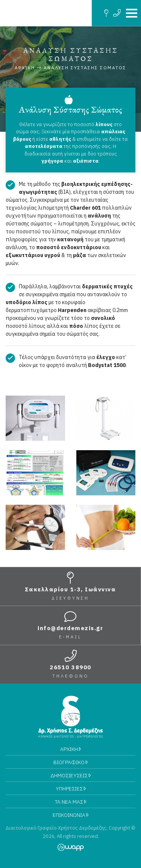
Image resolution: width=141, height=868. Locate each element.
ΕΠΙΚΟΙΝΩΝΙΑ (70, 815)
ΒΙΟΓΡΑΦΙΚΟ (70, 762)
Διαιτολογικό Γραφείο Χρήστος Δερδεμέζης (46, 13)
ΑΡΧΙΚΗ (70, 749)
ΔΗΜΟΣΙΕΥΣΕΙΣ (70, 775)
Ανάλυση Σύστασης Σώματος (85, 68)
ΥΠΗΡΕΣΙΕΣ (71, 789)
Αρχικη (25, 68)
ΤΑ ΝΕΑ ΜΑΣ (70, 802)
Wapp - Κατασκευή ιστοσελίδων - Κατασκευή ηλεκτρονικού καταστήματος (70, 847)
